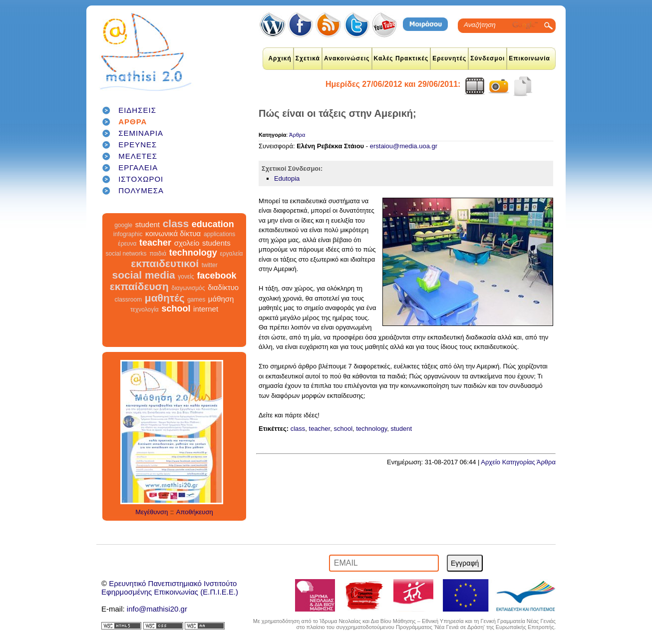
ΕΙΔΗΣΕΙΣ (137, 110)
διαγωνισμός (188, 288)
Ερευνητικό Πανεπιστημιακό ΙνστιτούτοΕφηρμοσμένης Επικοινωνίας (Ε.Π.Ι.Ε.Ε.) (170, 588)
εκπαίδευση (139, 286)
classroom (129, 300)
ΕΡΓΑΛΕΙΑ (138, 167)
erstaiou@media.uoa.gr (404, 146)
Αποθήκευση (195, 512)
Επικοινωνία (529, 58)
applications (219, 234)
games (196, 300)
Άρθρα (297, 135)
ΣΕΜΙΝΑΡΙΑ (141, 133)
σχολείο (187, 243)
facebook (216, 276)
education (213, 224)
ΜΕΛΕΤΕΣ (138, 156)
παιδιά (158, 254)
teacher (155, 243)
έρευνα (127, 244)
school (176, 309)
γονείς (186, 277)
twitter (210, 265)
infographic (128, 234)
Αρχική (280, 58)
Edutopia (287, 178)
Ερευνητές (449, 58)
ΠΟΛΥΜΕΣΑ (141, 190)
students (216, 243)
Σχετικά (308, 58)
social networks (126, 254)
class (176, 223)
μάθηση (221, 299)
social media (144, 275)
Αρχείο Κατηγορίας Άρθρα (518, 462)
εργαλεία (231, 254)
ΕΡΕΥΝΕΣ (138, 145)
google (123, 225)
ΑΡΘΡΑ (133, 122)
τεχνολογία (145, 310)
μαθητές (165, 298)
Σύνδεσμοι (488, 58)
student (148, 224)
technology (193, 253)
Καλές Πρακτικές (401, 58)
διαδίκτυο (223, 287)
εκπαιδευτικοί (165, 263)
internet (206, 309)
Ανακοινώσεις (347, 58)
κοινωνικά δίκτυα (173, 233)
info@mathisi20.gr (157, 609)
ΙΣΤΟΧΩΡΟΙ (141, 179)
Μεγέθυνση (152, 512)
